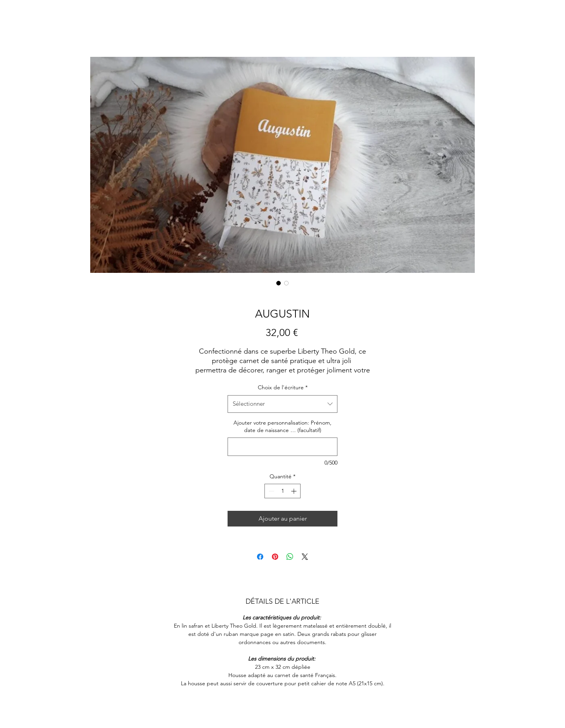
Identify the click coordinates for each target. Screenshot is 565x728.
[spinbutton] (282, 491)
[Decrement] (271, 491)
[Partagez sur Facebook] (260, 557)
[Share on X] (305, 557)
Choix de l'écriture (283, 387)
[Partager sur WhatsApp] (290, 557)
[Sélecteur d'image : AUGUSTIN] (279, 283)
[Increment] (294, 491)
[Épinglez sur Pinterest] (275, 557)
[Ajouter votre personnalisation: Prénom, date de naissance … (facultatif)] (282, 447)
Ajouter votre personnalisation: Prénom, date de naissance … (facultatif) (282, 427)
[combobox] (282, 404)
